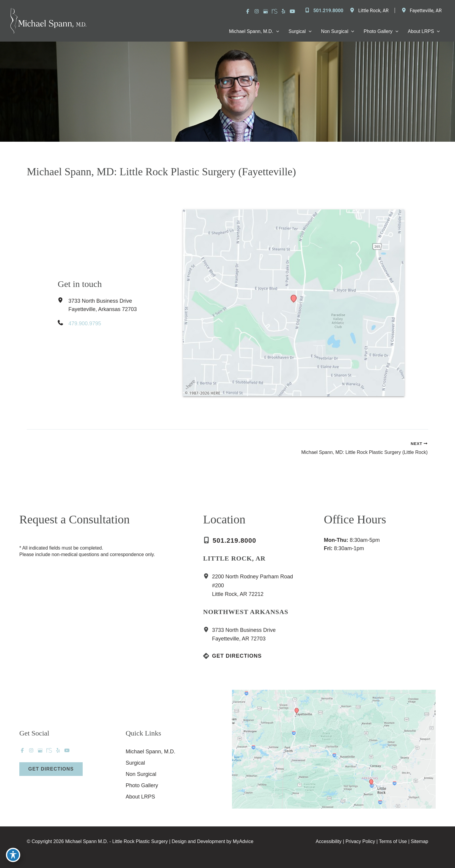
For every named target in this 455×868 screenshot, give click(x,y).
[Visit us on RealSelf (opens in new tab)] (274, 11)
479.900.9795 (85, 323)
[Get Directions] (232, 656)
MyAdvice (243, 841)
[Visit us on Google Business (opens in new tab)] (266, 11)
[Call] (324, 11)
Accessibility (328, 841)
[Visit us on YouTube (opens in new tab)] (292, 11)
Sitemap (419, 841)
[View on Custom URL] (334, 749)
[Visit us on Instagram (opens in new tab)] (257, 11)
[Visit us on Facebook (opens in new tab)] (248, 11)
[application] (276, 31)
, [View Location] (373, 11)
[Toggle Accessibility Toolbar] (13, 855)
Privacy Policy (360, 841)
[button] (51, 769)
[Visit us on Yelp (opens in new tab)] (283, 11)
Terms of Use (393, 841)
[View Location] (354, 10)
